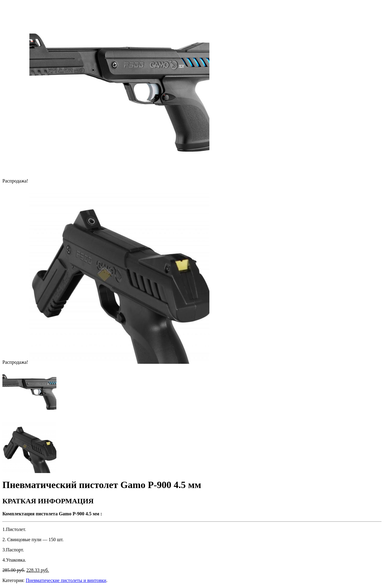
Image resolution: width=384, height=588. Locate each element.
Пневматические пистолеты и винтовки (66, 580)
